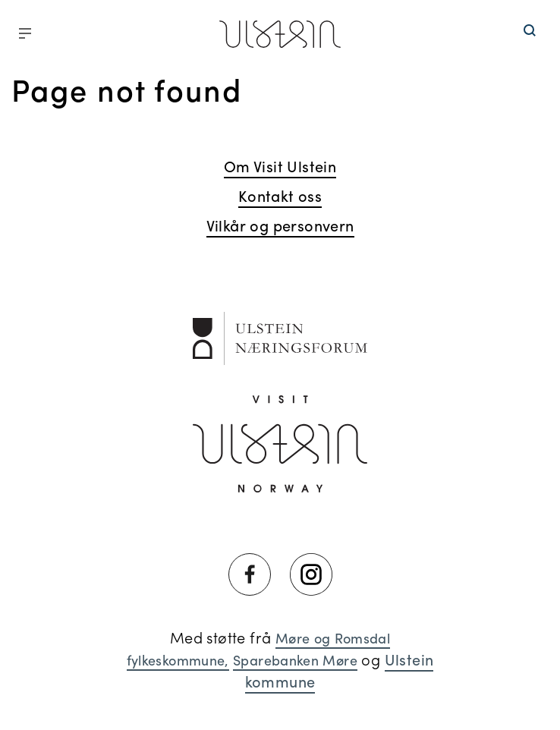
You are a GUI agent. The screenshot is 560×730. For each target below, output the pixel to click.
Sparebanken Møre (295, 660)
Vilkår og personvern (280, 225)
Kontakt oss (280, 195)
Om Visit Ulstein (280, 166)
